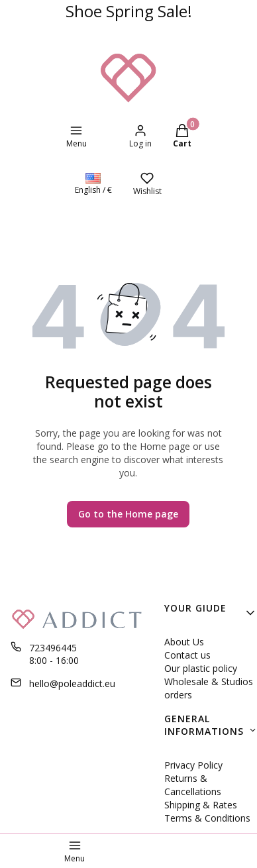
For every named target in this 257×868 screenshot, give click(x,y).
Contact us (187, 655)
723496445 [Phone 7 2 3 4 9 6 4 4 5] (53, 648)
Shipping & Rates (201, 805)
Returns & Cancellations (193, 785)
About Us (184, 642)
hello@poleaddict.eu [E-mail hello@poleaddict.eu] (72, 683)
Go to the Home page (128, 514)
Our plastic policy (201, 668)
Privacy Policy (193, 765)
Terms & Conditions (207, 818)
